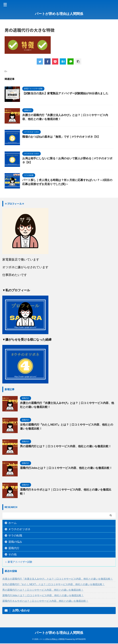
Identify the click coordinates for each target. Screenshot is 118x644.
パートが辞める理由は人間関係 (59, 14)
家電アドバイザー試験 (20, 562)
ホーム (12, 523)
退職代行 (14, 548)
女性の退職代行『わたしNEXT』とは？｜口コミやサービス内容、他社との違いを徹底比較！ (54, 584)
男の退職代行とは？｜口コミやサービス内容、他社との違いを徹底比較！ (66, 446)
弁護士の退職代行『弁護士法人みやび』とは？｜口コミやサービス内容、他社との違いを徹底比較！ (58, 579)
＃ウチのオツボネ (19, 529)
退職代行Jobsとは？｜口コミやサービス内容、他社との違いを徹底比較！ (66, 468)
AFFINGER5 (80, 640)
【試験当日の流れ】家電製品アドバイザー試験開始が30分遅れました (65, 93)
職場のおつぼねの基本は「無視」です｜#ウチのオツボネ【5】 (61, 137)
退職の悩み (15, 542)
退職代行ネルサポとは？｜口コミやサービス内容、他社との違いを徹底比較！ (45, 601)
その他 (12, 554)
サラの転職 (15, 536)
